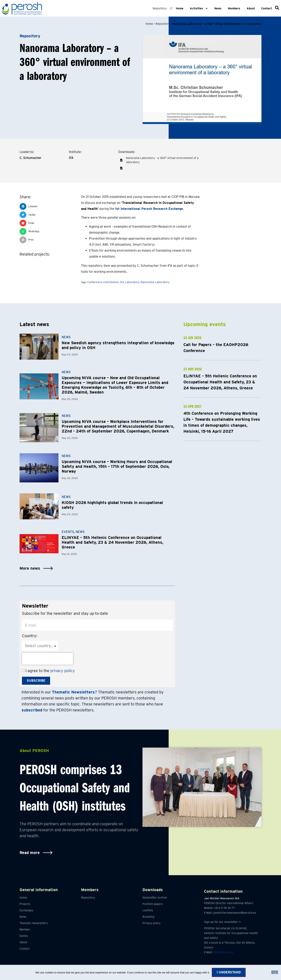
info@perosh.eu (223, 952)
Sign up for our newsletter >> (222, 922)
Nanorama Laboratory (155, 282)
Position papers (153, 904)
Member (25, 929)
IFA (122, 282)
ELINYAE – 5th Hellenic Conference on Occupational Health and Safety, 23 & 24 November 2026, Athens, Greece (112, 542)
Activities (199, 8)
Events (68, 532)
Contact (267, 8)
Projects (25, 904)
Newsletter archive (155, 898)
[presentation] (47, 659)
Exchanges (26, 910)
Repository (160, 8)
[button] (121, 168)
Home (180, 8)
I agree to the (50, 671)
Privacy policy (151, 923)
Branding (148, 917)
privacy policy (63, 671)
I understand (229, 972)
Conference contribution (103, 282)
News (218, 8)
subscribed (32, 710)
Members (234, 8)
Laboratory (132, 282)
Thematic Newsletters (34, 923)
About (251, 8)
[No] (275, 972)
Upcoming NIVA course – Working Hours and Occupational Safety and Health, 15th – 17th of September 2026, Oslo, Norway (117, 466)
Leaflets (148, 910)
